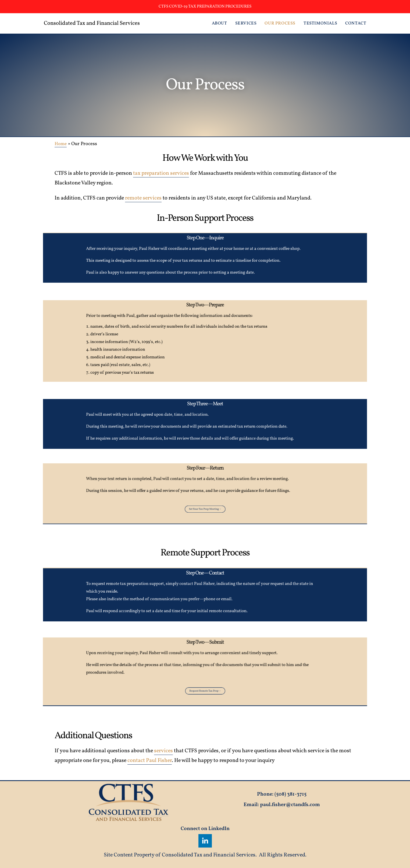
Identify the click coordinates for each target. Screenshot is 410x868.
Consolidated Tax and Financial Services (100, 23)
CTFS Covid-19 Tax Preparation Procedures (205, 6)
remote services (143, 198)
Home (61, 144)
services (163, 751)
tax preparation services (161, 173)
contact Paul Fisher (150, 761)
